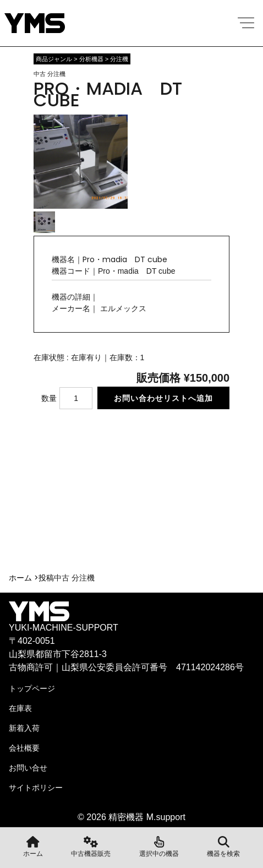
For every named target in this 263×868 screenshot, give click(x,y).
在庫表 (20, 708)
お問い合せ (28, 768)
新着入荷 (24, 728)
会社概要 (24, 748)
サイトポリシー (36, 788)
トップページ (32, 688)
